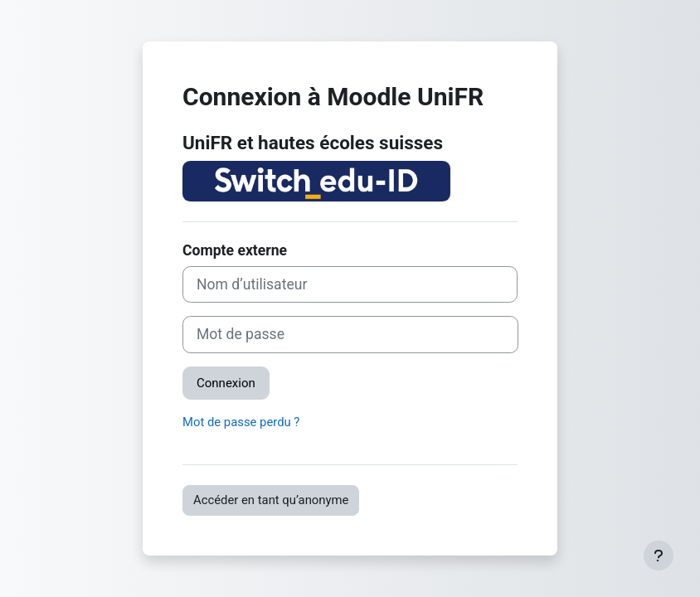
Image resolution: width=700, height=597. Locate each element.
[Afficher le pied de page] (659, 556)
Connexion (226, 383)
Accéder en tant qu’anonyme (271, 500)
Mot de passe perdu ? (241, 422)
